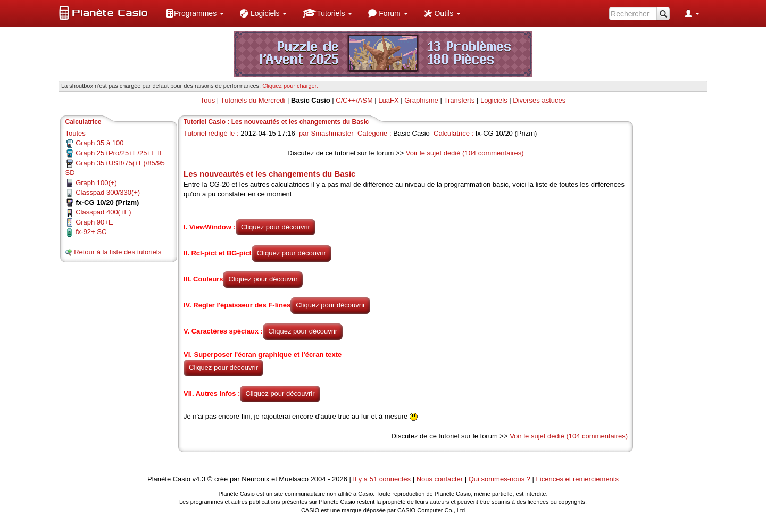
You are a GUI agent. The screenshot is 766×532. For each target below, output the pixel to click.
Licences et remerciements (577, 479)
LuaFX (388, 100)
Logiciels (494, 100)
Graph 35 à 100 (99, 143)
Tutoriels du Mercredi (253, 100)
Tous (208, 100)
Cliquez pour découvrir (276, 227)
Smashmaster (332, 133)
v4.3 (199, 479)
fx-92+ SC (91, 232)
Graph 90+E (94, 222)
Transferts (459, 100)
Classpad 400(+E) (103, 212)
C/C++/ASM (354, 100)
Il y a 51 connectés (383, 479)
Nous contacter (440, 479)
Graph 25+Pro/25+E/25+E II (119, 153)
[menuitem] (195, 13)
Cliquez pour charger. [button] (290, 86)
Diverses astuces (539, 100)
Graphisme (421, 100)
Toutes (76, 133)
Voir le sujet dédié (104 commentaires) (465, 153)
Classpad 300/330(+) (108, 192)
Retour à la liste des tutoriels (118, 252)
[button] (195, 13)
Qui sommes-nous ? (499, 479)
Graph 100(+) (96, 183)
